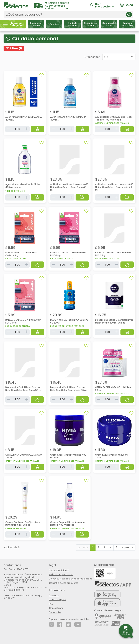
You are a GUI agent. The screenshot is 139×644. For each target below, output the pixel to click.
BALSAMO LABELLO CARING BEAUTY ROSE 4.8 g (23, 321)
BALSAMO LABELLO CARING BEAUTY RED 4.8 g (113, 254)
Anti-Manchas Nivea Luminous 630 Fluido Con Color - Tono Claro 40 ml (69, 187)
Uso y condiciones (59, 570)
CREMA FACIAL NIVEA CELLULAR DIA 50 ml (113, 389)
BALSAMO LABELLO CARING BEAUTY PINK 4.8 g (68, 254)
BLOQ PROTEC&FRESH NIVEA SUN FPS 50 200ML (69, 321)
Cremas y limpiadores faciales (112, 123)
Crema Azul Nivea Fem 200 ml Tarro (112, 456)
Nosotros (54, 595)
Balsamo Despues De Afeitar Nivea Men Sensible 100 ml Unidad (114, 321)
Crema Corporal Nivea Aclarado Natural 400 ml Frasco (67, 524)
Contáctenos (56, 608)
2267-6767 (23, 569)
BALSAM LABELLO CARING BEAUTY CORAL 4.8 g (23, 254)
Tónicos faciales (15, 191)
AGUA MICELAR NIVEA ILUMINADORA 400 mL (24, 118)
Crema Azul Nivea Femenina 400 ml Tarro (68, 456)
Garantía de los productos (64, 583)
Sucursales (55, 612)
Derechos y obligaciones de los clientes (70, 579)
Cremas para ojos (16, 528)
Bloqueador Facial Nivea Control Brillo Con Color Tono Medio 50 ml (69, 389)
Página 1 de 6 (12, 547)
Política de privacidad (61, 574)
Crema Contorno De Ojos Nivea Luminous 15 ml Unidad (23, 524)
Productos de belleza (18, 259)
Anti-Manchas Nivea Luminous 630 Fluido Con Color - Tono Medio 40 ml (114, 187)
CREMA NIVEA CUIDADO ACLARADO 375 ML (24, 456)
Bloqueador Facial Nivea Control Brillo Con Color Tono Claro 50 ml (23, 389)
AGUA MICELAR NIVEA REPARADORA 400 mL (68, 118)
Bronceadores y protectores (67, 326)
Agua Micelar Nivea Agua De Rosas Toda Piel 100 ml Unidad (114, 118)
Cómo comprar (58, 599)
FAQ (51, 604)
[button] (52, 6)
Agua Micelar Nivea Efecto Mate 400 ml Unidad (23, 186)
